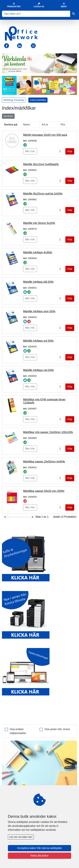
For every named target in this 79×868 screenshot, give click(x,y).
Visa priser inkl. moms (57, 729)
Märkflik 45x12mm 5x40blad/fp (41, 164)
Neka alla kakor (39, 856)
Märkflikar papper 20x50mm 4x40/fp (44, 462)
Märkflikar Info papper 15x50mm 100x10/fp (48, 432)
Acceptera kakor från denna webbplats (39, 848)
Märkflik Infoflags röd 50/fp (39, 370)
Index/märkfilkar (38, 100)
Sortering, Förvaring (14, 100)
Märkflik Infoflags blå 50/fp (38, 282)
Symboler (8, 116)
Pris (63, 125)
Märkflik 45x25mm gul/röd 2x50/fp (43, 194)
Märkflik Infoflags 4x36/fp (38, 252)
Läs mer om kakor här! (21, 837)
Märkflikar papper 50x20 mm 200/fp (44, 491)
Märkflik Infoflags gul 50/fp (38, 341)
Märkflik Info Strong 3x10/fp (39, 223)
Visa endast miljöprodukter (18, 731)
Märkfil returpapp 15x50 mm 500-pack (45, 135)
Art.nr (45, 125)
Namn (27, 125)
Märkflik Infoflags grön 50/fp (39, 311)
